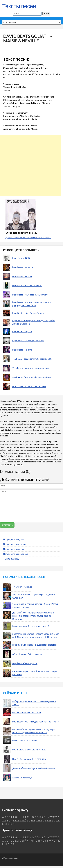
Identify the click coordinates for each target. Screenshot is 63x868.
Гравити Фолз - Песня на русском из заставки (34, 645)
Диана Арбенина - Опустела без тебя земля (34, 768)
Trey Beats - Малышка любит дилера (31, 368)
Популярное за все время (16, 554)
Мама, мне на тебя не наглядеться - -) (31, 626)
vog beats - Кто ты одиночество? (28, 341)
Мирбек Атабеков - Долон (25, 663)
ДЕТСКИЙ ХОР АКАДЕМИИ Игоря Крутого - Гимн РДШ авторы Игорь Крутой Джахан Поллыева (34, 616)
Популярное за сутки (13, 539)
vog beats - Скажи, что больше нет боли (32, 377)
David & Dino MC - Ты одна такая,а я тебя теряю (35, 722)
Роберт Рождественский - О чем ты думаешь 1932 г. (34, 703)
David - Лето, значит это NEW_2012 (29, 750)
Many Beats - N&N (21, 258)
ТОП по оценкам (11, 559)
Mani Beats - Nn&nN (22, 276)
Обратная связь (10, 858)
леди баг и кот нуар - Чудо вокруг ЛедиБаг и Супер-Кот (34, 596)
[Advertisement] (30, 166)
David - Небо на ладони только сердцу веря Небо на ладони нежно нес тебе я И (33, 731)
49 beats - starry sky (22, 331)
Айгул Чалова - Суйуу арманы (27, 654)
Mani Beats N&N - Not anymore (27, 285)
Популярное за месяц (14, 549)
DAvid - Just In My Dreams (25, 740)
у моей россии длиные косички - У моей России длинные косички (35, 606)
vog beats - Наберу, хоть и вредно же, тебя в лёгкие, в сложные (34, 322)
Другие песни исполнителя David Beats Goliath (28, 237)
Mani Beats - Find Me (22, 350)
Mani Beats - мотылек (23, 267)
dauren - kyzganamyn (22, 778)
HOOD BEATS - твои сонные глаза (29, 386)
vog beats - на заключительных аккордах (32, 359)
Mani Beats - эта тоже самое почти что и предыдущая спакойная (32, 304)
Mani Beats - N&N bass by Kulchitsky (30, 295)
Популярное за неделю (15, 544)
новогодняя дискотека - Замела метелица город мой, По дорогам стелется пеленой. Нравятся (36, 635)
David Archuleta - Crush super (27, 712)
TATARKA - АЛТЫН (22, 587)
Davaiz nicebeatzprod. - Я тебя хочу (29, 759)
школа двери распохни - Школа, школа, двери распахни (35, 673)
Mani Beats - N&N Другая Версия (28, 313)
